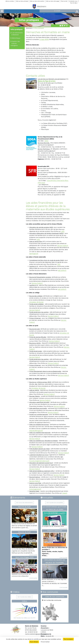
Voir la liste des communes (52, 600)
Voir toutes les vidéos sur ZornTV (24, 618)
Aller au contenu (10, 1)
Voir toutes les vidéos (24, 597)
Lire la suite (33, 530)
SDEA (47, 141)
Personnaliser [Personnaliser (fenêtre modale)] (45, 642)
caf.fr (63, 231)
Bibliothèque (16, 38)
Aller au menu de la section (37, 1)
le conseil (57, 11)
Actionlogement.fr (35, 489)
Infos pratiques (17, 29)
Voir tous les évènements (24, 503)
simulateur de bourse (36, 302)
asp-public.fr (62, 270)
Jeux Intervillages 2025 (24, 557)
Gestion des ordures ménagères (15, 43)
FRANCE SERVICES (55, 531)
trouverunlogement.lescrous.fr (39, 461)
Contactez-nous (73, 1)
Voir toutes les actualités (55, 503)
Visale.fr (65, 493)
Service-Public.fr (63, 245)
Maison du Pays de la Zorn (47, 81)
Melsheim (29, 28)
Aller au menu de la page (53, 1)
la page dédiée (44, 39)
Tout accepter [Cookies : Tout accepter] (68, 639)
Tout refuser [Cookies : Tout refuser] (34, 642)
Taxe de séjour (74, 3)
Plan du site (64, 1)
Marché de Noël (24, 507)
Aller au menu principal (22, 1)
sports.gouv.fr (34, 254)
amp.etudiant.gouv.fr (36, 431)
